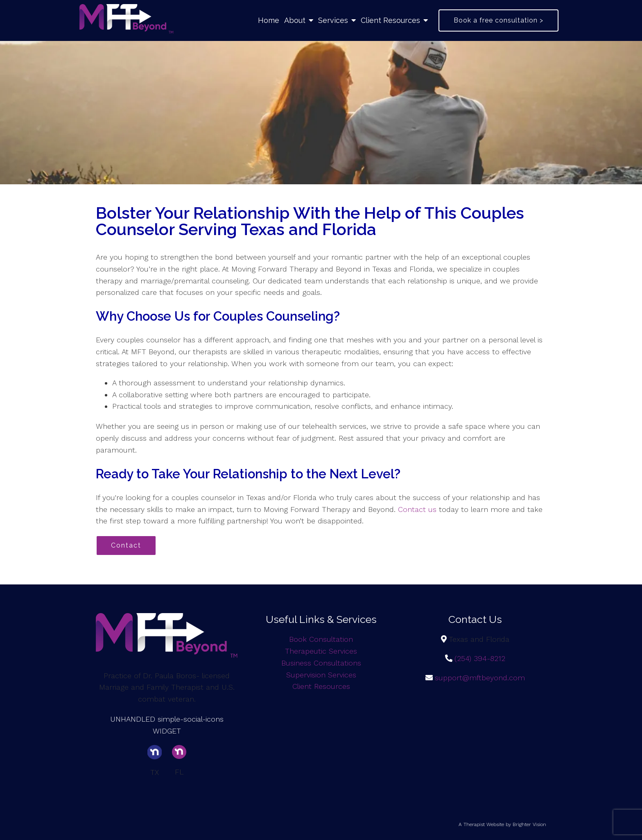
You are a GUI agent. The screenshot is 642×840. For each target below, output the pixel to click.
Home (269, 20)
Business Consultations (321, 663)
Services (333, 20)
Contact (126, 545)
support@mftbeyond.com (480, 678)
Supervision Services (321, 675)
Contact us (417, 509)
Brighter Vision (529, 824)
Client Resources (390, 20)
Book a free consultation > (498, 20)
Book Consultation (321, 639)
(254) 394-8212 (480, 658)
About (295, 20)
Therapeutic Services (321, 651)
